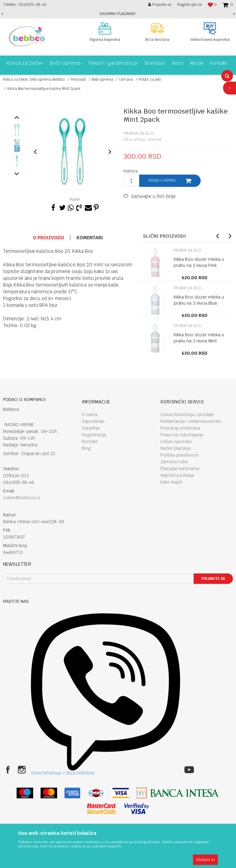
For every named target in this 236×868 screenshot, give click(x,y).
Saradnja (91, 428)
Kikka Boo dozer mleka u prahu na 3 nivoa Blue (199, 300)
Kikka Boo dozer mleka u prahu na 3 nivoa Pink (199, 262)
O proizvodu (48, 238)
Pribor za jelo (150, 79)
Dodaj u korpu (162, 180)
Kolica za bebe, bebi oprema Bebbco (34, 79)
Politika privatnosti (179, 455)
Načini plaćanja (175, 448)
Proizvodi (78, 79)
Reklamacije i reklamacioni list (191, 421)
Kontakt (90, 442)
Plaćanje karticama (180, 469)
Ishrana (126, 79)
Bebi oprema (102, 79)
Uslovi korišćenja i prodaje (187, 415)
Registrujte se (189, 4)
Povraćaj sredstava (180, 428)
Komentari (90, 238)
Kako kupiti (171, 482)
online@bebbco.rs (22, 498)
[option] (118, 14)
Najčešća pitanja (177, 475)
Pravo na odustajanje (182, 435)
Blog (86, 448)
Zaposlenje (93, 421)
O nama (90, 415)
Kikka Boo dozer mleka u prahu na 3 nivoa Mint (199, 338)
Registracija (94, 435)
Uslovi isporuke (176, 442)
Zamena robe (174, 462)
